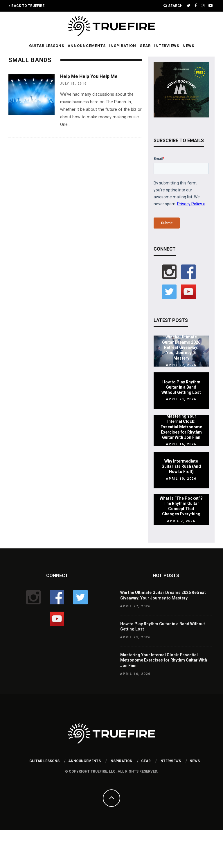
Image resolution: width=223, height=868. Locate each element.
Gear (145, 46)
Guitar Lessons (47, 46)
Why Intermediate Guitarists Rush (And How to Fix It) (181, 466)
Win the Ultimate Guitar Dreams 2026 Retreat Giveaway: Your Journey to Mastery (181, 348)
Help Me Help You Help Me (89, 76)
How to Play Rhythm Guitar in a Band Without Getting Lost (181, 387)
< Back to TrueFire (26, 6)
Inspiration (123, 46)
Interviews (167, 46)
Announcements (87, 46)
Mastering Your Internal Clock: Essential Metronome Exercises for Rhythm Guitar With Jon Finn (181, 427)
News (188, 46)
